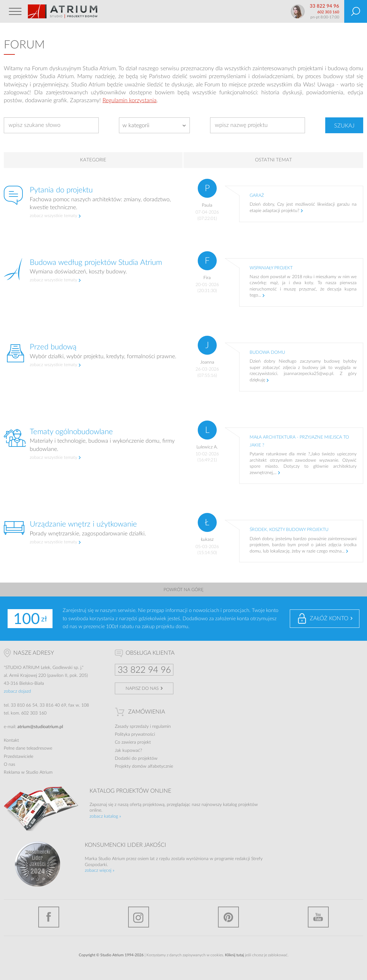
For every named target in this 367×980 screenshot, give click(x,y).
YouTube (318, 917)
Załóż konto (329, 619)
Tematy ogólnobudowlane (71, 432)
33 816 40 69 (53, 705)
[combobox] (154, 125)
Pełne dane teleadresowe (28, 748)
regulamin (162, 727)
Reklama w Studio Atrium (28, 772)
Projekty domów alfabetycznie (144, 766)
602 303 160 (328, 12)
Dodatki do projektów (136, 758)
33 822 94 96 (324, 6)
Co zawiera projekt (133, 742)
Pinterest (228, 917)
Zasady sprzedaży (132, 727)
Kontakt (11, 740)
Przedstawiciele (19, 757)
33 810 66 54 (24, 705)
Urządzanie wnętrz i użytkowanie (83, 524)
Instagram (139, 917)
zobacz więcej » (100, 871)
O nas (9, 765)
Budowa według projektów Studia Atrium (96, 263)
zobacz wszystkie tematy (53, 216)
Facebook (49, 917)
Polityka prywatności (135, 734)
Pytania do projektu (61, 190)
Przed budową (53, 347)
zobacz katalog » (105, 816)
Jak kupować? (128, 751)
